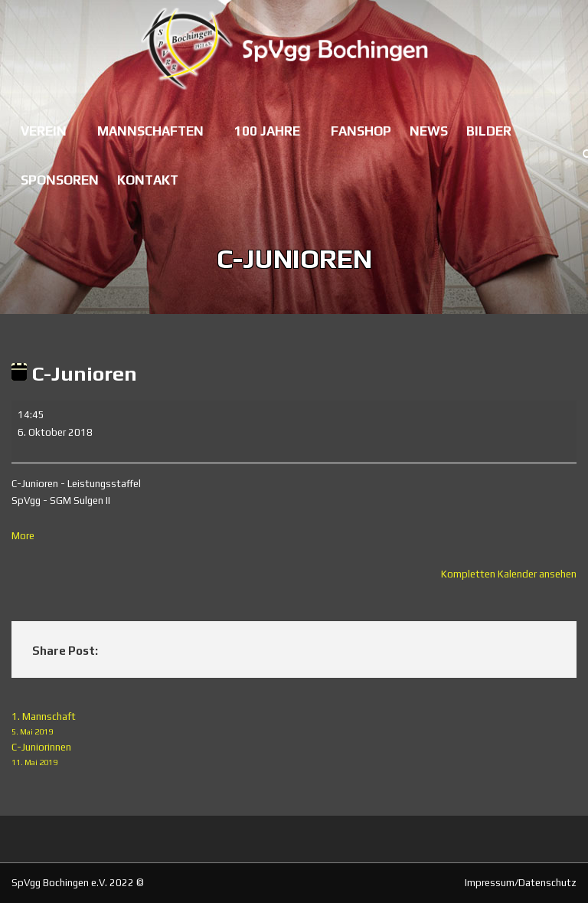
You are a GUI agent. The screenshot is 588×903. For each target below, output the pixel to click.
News (429, 131)
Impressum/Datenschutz (521, 883)
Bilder (489, 131)
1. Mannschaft (294, 725)
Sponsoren (60, 180)
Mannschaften (150, 131)
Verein (44, 131)
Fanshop (361, 131)
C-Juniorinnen (294, 756)
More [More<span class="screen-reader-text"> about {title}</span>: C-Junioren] (23, 536)
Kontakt (148, 180)
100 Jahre (267, 131)
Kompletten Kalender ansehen (509, 574)
